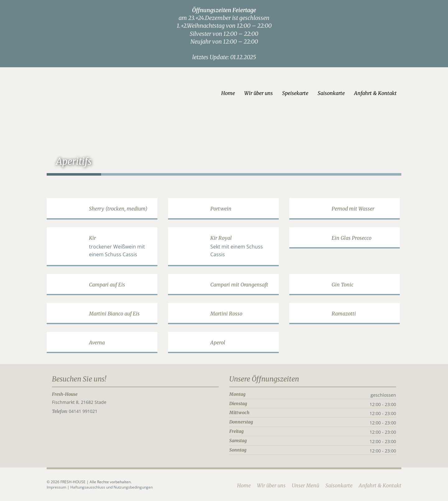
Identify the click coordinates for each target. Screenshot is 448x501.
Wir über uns (259, 93)
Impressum (57, 487)
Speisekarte (295, 93)
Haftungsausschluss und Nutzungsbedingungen (112, 487)
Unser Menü (306, 485)
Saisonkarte (331, 93)
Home (228, 93)
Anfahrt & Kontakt (375, 93)
